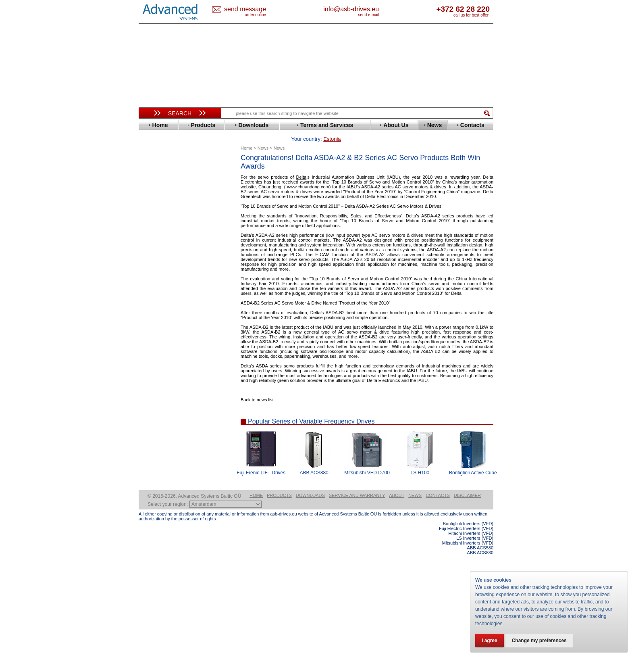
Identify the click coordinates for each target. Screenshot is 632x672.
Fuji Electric (161, 247)
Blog (148, 511)
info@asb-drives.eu (385, 9)
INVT (152, 278)
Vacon (154, 362)
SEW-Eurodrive (165, 344)
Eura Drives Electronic (174, 235)
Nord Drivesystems (170, 308)
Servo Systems (161, 442)
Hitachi (155, 260)
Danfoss (156, 205)
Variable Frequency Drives (175, 169)
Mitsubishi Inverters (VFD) (468, 660)
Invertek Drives (165, 272)
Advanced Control (168, 181)
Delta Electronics (167, 211)
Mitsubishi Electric (169, 302)
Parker (154, 320)
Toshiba (156, 356)
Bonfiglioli (159, 193)
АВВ (152, 396)
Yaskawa (157, 381)
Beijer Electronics (168, 187)
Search (180, 113)
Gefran (154, 254)
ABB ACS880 (314, 460)
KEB (151, 284)
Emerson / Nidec (166, 223)
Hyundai (156, 266)
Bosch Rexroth (164, 199)
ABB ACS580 (480, 665)
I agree (490, 641)
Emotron (157, 229)
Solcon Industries (168, 433)
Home (256, 612)
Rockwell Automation (173, 326)
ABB (152, 175)
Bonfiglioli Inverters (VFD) (468, 641)
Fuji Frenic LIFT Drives (261, 460)
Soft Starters (158, 390)
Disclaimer (467, 612)
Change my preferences (539, 641)
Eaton (153, 217)
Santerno (157, 332)
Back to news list (257, 387)
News (415, 612)
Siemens (157, 350)
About (397, 612)
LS (149, 296)
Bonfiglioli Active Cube (473, 460)
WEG (152, 368)
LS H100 (420, 460)
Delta (301, 165)
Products (279, 612)
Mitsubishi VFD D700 (367, 460)
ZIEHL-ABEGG (164, 375)
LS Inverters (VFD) (475, 655)
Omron (155, 314)
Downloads (310, 612)
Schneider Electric (169, 338)
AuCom (155, 402)
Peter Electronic (166, 421)
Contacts (438, 612)
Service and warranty (357, 612)
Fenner (155, 241)
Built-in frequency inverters (170, 592)
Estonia (252, 9)
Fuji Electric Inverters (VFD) (466, 645)
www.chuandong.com (308, 174)
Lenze (153, 290)
